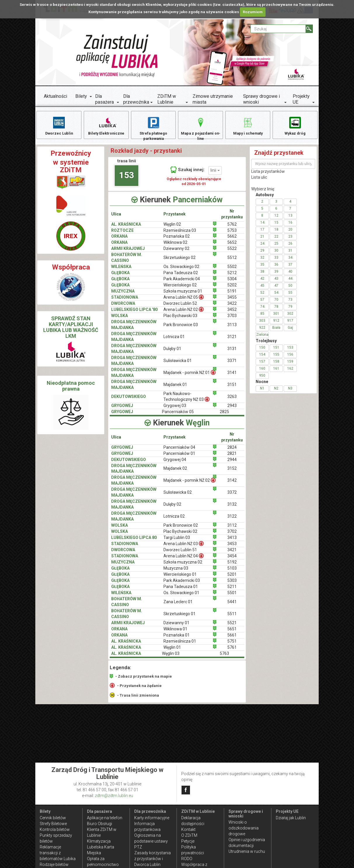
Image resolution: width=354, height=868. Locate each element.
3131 (232, 352)
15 (276, 226)
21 (262, 240)
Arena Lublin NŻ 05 (184, 301)
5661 (232, 639)
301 (276, 317)
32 (262, 261)
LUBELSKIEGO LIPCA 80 (134, 541)
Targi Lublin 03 (177, 541)
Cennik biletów (53, 818)
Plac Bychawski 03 (180, 319)
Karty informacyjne (152, 818)
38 (262, 275)
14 (262, 226)
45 (262, 289)
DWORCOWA (123, 307)
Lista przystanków (268, 175)
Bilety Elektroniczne (106, 126)
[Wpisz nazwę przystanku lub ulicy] (283, 167)
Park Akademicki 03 (182, 584)
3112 (232, 529)
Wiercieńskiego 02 (180, 288)
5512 (232, 261)
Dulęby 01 (172, 352)
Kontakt (188, 829)
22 (276, 240)
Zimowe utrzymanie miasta (213, 99)
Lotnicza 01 (174, 340)
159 (290, 365)
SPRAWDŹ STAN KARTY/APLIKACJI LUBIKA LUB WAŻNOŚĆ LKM (71, 330)
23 (290, 240)
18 (276, 233)
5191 (232, 295)
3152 (232, 472)
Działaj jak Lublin (291, 818)
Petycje (188, 841)
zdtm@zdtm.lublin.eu (114, 796)
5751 (232, 645)
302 (290, 317)
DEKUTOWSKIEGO (129, 400)
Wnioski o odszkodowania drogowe (244, 828)
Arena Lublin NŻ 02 (184, 313)
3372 (232, 496)
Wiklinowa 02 (175, 246)
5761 (232, 651)
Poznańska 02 (177, 240)
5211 (232, 590)
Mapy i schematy (248, 126)
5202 (232, 288)
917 (290, 324)
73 (290, 303)
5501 (232, 596)
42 (262, 282)
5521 (232, 626)
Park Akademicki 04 (182, 282)
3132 (232, 508)
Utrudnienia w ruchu (247, 851)
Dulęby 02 (172, 508)
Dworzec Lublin (59, 126)
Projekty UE (301, 99)
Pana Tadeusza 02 (181, 276)
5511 (232, 617)
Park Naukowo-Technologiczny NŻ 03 (186, 400)
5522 (232, 252)
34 (290, 261)
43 (276, 282)
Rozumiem (253, 12)
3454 (232, 559)
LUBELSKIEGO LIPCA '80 (134, 313)
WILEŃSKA (121, 270)
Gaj (290, 331)
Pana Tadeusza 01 (181, 590)
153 (127, 179)
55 (290, 296)
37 (290, 268)
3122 (232, 520)
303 (262, 324)
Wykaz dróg (295, 126)
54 (276, 296)
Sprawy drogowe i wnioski (261, 99)
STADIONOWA (125, 301)
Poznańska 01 (177, 639)
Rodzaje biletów (54, 864)
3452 (232, 313)
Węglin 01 (172, 651)
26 (290, 247)
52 (262, 296)
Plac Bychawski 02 (180, 535)
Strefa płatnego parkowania (153, 129)
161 (276, 372)
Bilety (81, 96)
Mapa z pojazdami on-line (200, 129)
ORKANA (119, 240)
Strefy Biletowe (53, 824)
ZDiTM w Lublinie (167, 99)
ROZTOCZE (122, 234)
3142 (232, 484)
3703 (232, 319)
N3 (290, 392)
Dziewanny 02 (176, 252)
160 (262, 372)
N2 (276, 392)
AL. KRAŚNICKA (126, 227)
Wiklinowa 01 (175, 632)
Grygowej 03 (175, 409)
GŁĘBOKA (120, 276)
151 (276, 351)
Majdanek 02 (175, 472)
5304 (232, 282)
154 (262, 358)
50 (290, 289)
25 (276, 247)
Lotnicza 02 (174, 520)
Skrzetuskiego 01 (179, 617)
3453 (232, 547)
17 (262, 233)
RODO (187, 859)
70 (276, 303)
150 (262, 351)
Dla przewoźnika (136, 99)
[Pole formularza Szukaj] (278, 29)
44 (290, 282)
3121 (232, 340)
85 (262, 317)
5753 (232, 234)
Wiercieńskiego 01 (180, 578)
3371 (232, 364)
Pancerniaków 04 (179, 450)
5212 (232, 276)
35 (262, 268)
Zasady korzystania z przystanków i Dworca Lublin (152, 859)
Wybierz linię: (263, 192)
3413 (232, 541)
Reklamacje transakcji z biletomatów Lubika (58, 853)
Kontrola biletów (55, 829)
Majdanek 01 (175, 388)
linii (215, 174)
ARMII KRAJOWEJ (128, 252)
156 (290, 358)
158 (276, 365)
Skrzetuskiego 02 (179, 261)
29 (262, 254)
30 (276, 254)
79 (290, 310)
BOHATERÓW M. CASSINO (127, 261)
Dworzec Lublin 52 (180, 307)
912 (276, 324)
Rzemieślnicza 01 (180, 645)
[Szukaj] (309, 29)
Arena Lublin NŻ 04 (184, 559)
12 (276, 219)
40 (290, 275)
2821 (232, 457)
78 (276, 310)
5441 (232, 605)
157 (262, 365)
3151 (232, 388)
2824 (232, 450)
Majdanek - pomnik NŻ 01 (190, 376)
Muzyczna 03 (176, 572)
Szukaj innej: (188, 173)
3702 (232, 535)
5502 (232, 270)
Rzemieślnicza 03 (180, 234)
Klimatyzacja (99, 841)
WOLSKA (120, 319)
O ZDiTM (189, 835)
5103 (232, 572)
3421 (232, 553)
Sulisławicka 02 (178, 496)
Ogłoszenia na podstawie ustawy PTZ (151, 841)
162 (290, 372)
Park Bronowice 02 (181, 529)
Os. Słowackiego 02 (181, 270)
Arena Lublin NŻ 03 (184, 547)
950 (262, 379)
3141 (232, 376)
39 (276, 275)
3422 (232, 307)
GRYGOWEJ (122, 409)
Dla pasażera (104, 99)
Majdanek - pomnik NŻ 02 (190, 484)
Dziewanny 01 (176, 626)
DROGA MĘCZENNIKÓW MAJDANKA (134, 328)
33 (276, 261)
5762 (232, 227)
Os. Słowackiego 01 (181, 596)
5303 (232, 584)
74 (262, 310)
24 (262, 247)
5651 (232, 632)
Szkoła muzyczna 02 (183, 566)
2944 (232, 463)
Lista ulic (259, 180)
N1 (262, 392)
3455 (232, 301)
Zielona (262, 338)
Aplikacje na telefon (105, 818)
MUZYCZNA (123, 295)
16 (290, 226)
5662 (232, 240)
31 (290, 254)
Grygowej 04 (175, 463)
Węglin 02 (172, 227)
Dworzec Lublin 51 (180, 553)
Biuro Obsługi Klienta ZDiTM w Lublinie (102, 829)
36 (276, 268)
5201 (232, 578)
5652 (232, 246)
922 (262, 331)
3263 (232, 400)
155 (276, 358)
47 (276, 289)
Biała (276, 331)
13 (290, 219)
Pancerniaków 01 (179, 457)
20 (290, 233)
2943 (232, 409)
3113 (232, 328)
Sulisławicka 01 (178, 364)
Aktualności (55, 96)
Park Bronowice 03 (181, 328)
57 (262, 303)
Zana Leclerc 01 (178, 605)
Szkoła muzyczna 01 (183, 295)
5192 (232, 566)
